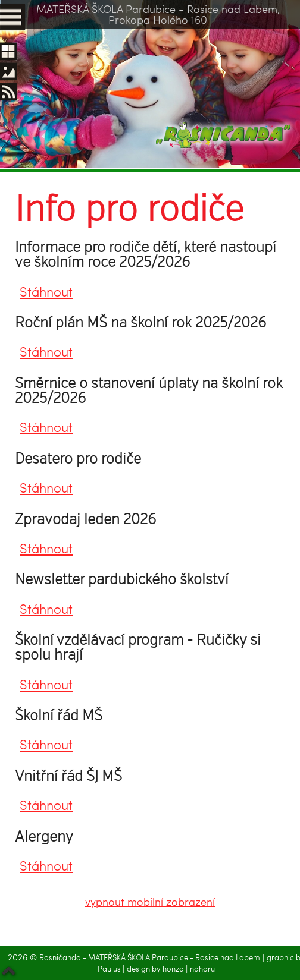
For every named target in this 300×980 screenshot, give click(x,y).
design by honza (156, 969)
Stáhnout (46, 292)
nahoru (202, 969)
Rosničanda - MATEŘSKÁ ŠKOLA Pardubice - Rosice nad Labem (150, 957)
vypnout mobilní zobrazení (150, 901)
